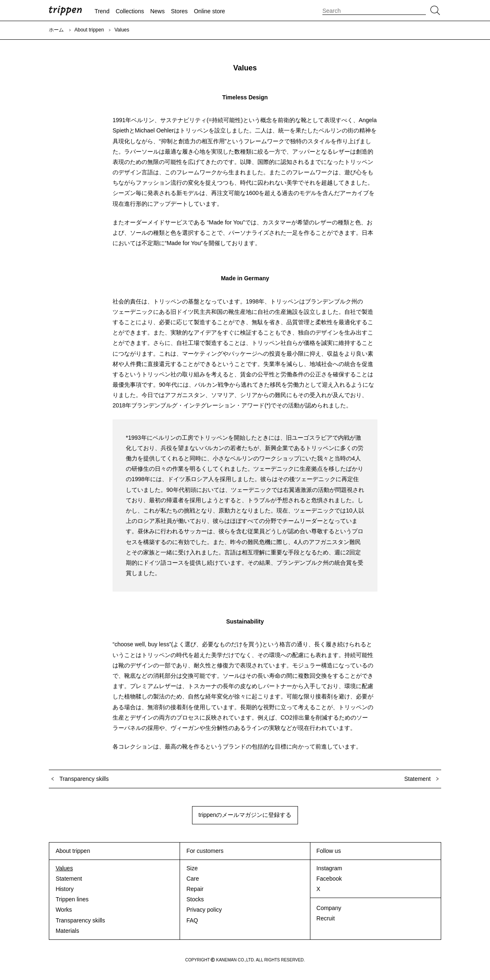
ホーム (56, 30)
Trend (102, 11)
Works (64, 910)
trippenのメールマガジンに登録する (245, 815)
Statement (69, 879)
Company (329, 908)
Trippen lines (72, 899)
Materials (67, 931)
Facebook (329, 879)
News (157, 11)
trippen (65, 10)
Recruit (326, 918)
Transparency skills (80, 920)
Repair (195, 889)
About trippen (89, 30)
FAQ (192, 920)
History (65, 889)
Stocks (195, 899)
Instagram (329, 868)
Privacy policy (204, 910)
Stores (179, 11)
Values (64, 868)
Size (192, 868)
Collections (130, 11)
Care (192, 879)
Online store (209, 11)
